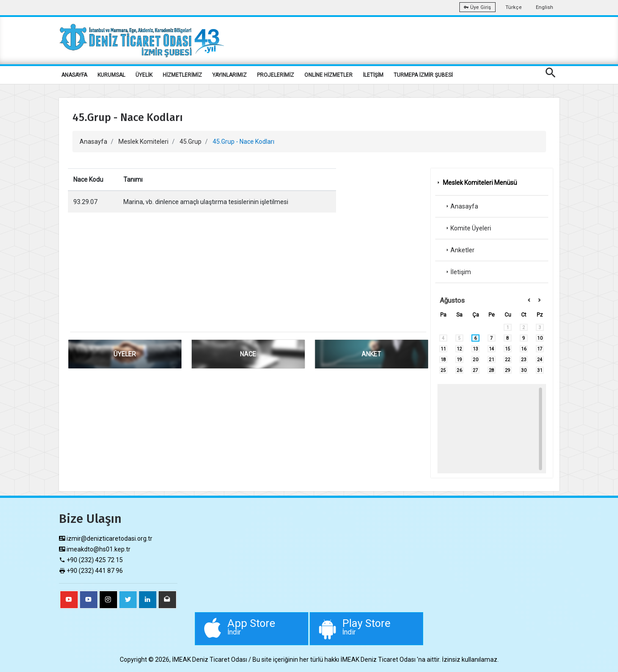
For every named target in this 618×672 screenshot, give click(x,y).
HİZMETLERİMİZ (182, 75)
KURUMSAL (111, 75)
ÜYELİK (144, 75)
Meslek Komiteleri (143, 142)
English (544, 7)
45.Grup (191, 142)
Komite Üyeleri (468, 228)
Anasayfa (93, 142)
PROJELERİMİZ (275, 75)
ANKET (371, 354)
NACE (248, 354)
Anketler (459, 250)
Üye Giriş (477, 7)
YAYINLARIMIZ (229, 75)
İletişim (458, 272)
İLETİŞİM (373, 75)
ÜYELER (125, 354)
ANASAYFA (74, 75)
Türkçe (514, 7)
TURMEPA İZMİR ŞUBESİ (423, 75)
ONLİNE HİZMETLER (328, 75)
